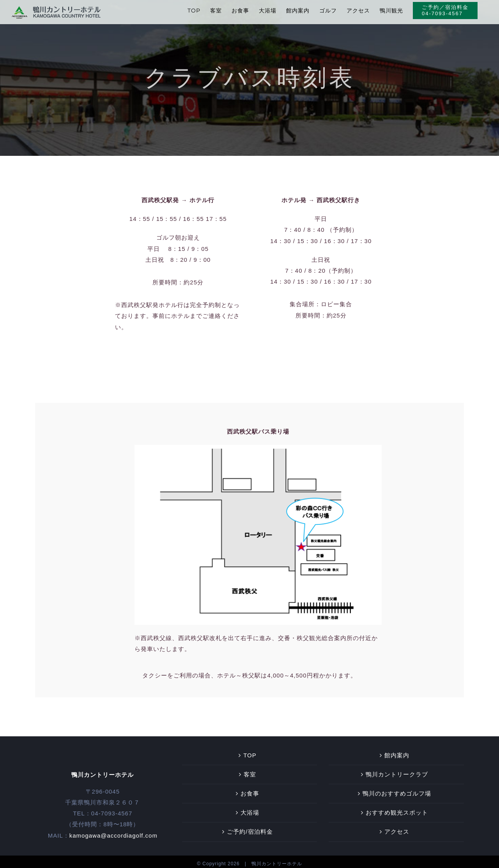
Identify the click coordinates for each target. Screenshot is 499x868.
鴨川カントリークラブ (397, 770)
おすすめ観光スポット (397, 809)
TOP (250, 751)
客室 (250, 770)
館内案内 (397, 751)
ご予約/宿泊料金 (250, 828)
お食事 (250, 789)
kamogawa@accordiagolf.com (113, 831)
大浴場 (250, 809)
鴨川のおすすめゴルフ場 (397, 789)
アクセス (397, 828)
